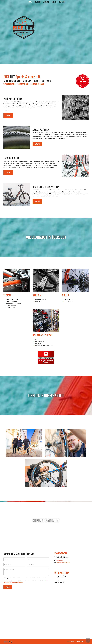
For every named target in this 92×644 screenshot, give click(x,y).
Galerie (54, 2)
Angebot (46, 2)
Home (30, 2)
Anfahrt (8, 116)
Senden (8, 588)
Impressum (70, 642)
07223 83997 (60, 561)
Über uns (37, 2)
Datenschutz (80, 642)
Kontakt (62, 2)
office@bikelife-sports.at (63, 564)
